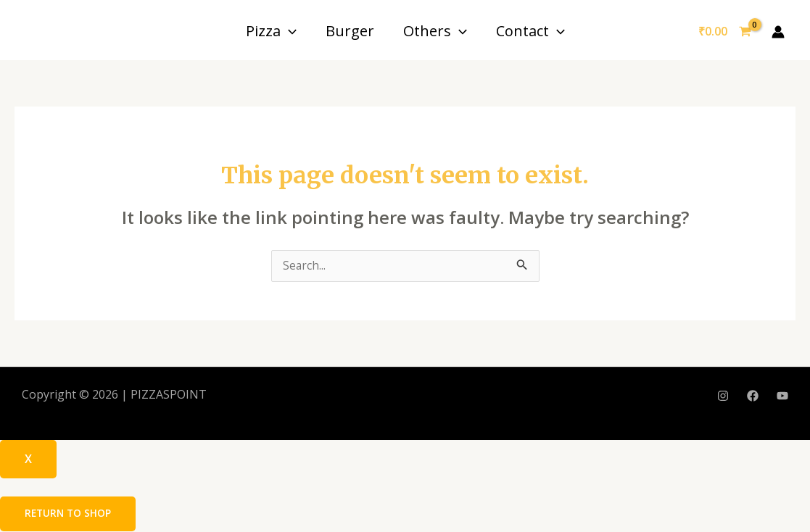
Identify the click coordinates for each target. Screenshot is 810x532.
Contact (530, 31)
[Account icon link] (778, 32)
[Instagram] (723, 396)
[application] (289, 31)
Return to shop (69, 514)
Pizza (271, 31)
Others (435, 31)
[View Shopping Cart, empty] (724, 32)
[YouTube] (782, 396)
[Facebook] (753, 396)
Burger (350, 31)
